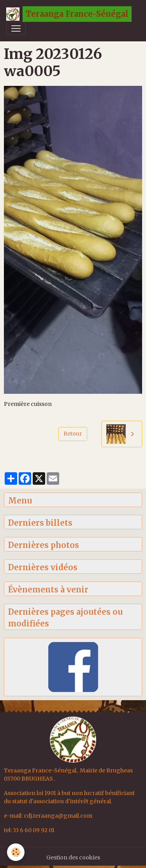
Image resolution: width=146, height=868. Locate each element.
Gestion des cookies (73, 857)
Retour (73, 434)
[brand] (69, 14)
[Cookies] (16, 852)
